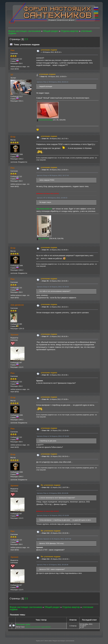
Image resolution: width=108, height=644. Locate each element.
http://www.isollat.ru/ (44, 209)
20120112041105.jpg (45, 120)
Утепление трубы (23, 625)
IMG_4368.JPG (43, 238)
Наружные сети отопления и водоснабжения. (38, 627)
